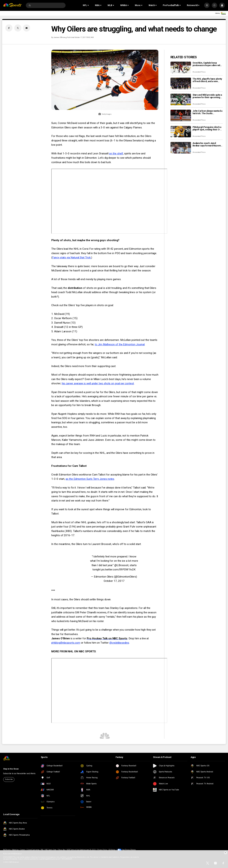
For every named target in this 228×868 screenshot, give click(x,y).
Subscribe (9, 779)
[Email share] (27, 28)
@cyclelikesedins (119, 643)
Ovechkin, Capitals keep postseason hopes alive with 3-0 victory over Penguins (207, 64)
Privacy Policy (102, 850)
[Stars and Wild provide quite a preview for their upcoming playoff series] (181, 99)
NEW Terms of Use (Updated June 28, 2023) (81, 850)
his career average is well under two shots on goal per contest (98, 383)
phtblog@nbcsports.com (66, 643)
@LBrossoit (121, 565)
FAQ (42, 850)
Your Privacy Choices (129, 850)
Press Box (61, 850)
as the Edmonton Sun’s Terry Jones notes (90, 479)
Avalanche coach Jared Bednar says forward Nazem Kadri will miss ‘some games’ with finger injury (207, 144)
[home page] (12, 5)
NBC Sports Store (51, 850)
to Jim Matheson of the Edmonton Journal (120, 344)
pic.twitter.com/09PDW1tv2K (118, 570)
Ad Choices (7, 850)
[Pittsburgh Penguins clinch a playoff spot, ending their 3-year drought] (181, 132)
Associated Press (199, 72)
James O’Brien (59, 37)
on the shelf (116, 154)
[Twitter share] (18, 28)
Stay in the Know (11, 769)
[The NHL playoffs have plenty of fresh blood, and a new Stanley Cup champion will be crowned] (181, 83)
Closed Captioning (33, 850)
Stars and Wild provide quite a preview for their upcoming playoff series (207, 96)
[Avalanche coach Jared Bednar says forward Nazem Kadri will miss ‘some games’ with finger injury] (181, 148)
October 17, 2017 (114, 581)
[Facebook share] (9, 28)
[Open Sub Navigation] (89, 5)
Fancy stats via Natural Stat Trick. (72, 258)
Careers (23, 850)
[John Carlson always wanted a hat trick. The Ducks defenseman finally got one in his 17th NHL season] (181, 115)
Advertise (15, 850)
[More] (207, 5)
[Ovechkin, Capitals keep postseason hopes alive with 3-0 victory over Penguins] (181, 67)
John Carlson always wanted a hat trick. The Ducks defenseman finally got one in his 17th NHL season (207, 112)
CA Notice (112, 850)
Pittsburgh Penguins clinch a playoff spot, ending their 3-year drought (207, 128)
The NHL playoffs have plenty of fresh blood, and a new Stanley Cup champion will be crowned (207, 80)
